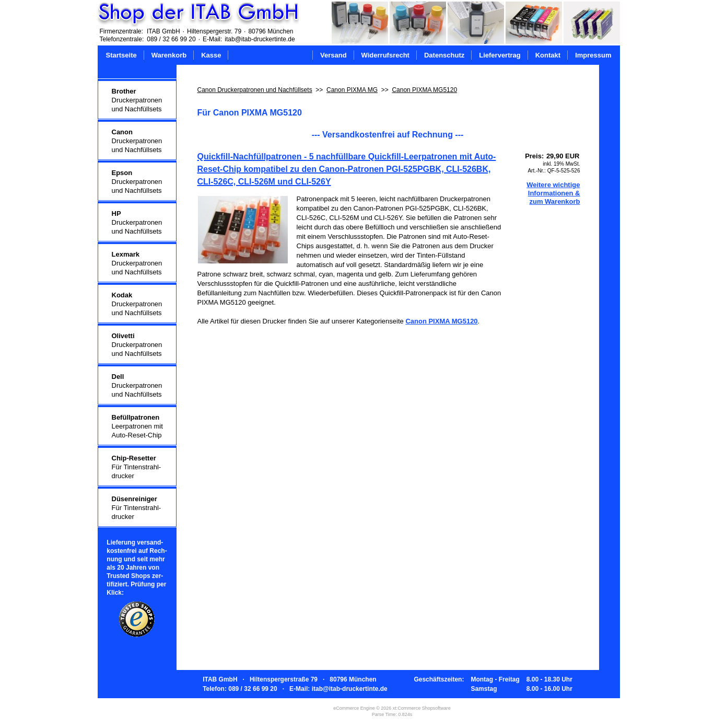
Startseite (121, 55)
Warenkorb (169, 55)
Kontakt (548, 55)
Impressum (593, 55)
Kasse (211, 55)
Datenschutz (444, 55)
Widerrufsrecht (385, 55)
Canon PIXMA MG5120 (424, 90)
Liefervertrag (500, 55)
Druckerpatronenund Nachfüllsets (137, 100)
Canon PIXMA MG (352, 90)
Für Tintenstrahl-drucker (137, 467)
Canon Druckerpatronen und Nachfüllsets (255, 90)
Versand (333, 55)
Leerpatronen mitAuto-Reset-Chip (137, 426)
